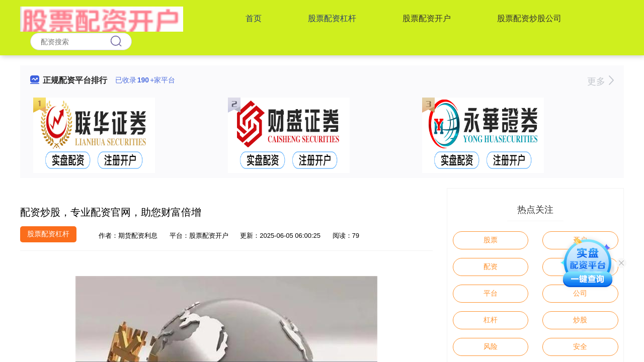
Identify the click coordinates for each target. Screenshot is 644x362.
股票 (491, 240)
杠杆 (491, 320)
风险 (491, 346)
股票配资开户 (427, 18)
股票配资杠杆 (332, 18)
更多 (600, 81)
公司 (580, 293)
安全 (580, 346)
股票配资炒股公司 (529, 18)
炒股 (580, 320)
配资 (491, 266)
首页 (254, 18)
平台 (491, 293)
